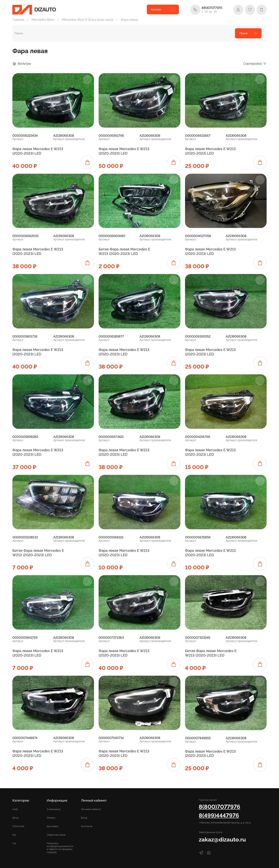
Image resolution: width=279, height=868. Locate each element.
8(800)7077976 (220, 807)
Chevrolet (18, 826)
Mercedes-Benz (43, 20)
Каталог (163, 9)
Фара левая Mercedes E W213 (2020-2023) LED (38, 151)
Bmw (15, 818)
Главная (18, 20)
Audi (15, 809)
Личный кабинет (91, 809)
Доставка (52, 826)
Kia (14, 835)
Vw (14, 843)
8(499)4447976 (219, 815)
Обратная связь (56, 835)
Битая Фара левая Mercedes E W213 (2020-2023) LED (124, 251)
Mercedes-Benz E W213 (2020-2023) (88, 20)
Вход (84, 818)
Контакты (87, 826)
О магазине (54, 809)
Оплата (51, 818)
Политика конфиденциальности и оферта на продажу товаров (60, 848)
